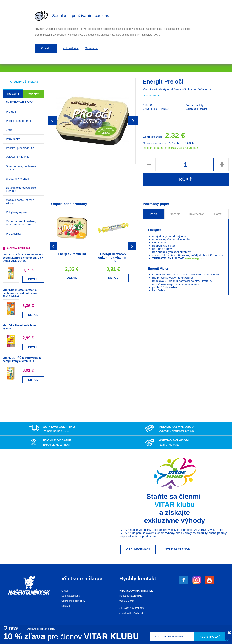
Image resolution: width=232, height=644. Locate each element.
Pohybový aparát (17, 212)
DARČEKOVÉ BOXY (19, 102)
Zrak (9, 130)
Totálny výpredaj (23, 82)
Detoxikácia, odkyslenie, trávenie (21, 189)
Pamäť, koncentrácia (19, 121)
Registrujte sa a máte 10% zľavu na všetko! (170, 148)
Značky (34, 94)
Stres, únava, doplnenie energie (21, 168)
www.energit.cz (194, 258)
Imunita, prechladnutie (20, 148)
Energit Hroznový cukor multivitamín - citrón (113, 257)
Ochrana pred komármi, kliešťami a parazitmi (21, 223)
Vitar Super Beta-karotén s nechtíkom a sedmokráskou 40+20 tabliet (20, 293)
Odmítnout (91, 48)
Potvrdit (46, 48)
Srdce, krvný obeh (18, 179)
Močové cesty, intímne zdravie (20, 201)
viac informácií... (153, 95)
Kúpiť (186, 180)
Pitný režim (13, 139)
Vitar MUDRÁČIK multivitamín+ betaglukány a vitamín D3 (22, 359)
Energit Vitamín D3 (72, 254)
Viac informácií (138, 549)
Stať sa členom (178, 549)
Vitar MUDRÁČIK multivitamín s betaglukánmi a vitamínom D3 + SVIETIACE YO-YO (23, 258)
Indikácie (13, 94)
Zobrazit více (71, 48)
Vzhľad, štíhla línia (18, 157)
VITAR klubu (175, 504)
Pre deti (11, 112)
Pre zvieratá (14, 234)
